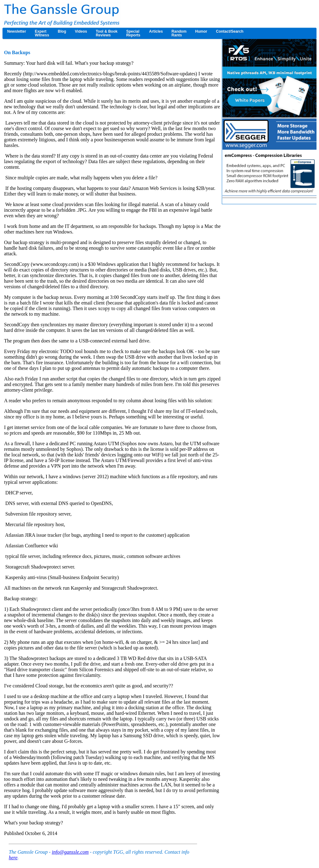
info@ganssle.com (70, 852)
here (13, 858)
